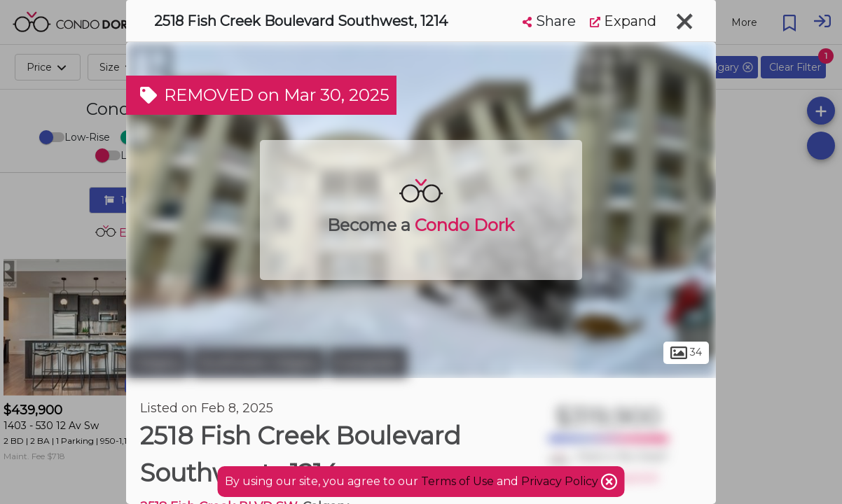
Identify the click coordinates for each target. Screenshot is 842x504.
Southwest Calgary (258, 363)
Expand (623, 21)
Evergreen (368, 363)
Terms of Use (457, 481)
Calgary (157, 363)
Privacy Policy (561, 481)
